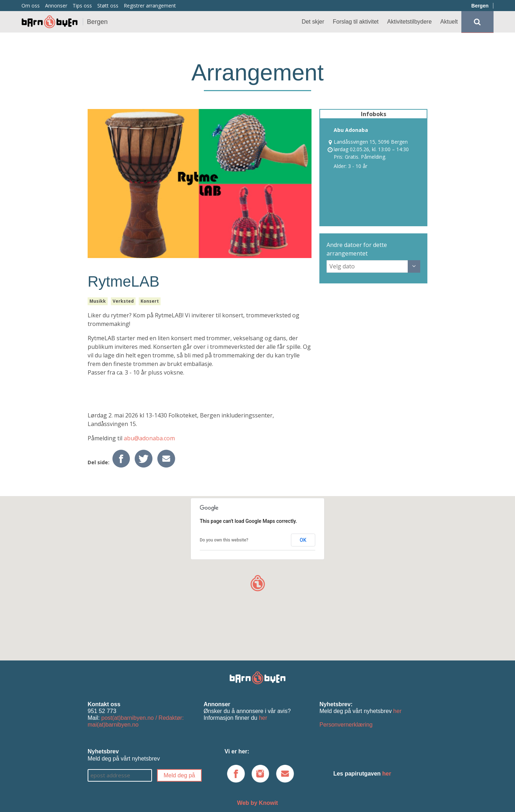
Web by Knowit (257, 803)
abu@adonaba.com (149, 438)
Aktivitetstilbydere (410, 22)
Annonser (56, 6)
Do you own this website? (224, 540)
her (263, 718)
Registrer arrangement (150, 6)
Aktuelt (449, 22)
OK (303, 540)
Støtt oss (108, 6)
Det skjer (313, 22)
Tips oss (82, 6)
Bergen (480, 6)
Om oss (31, 6)
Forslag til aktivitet (356, 22)
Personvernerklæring (346, 725)
